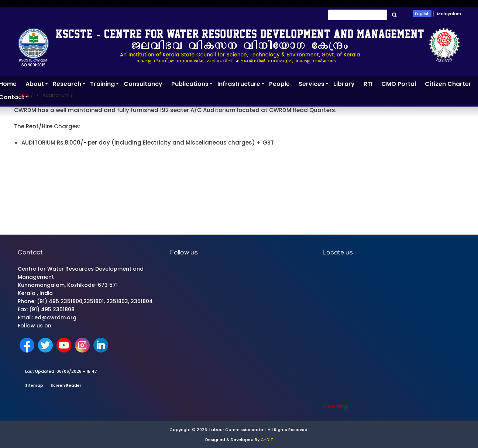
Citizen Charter (448, 84)
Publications (192, 85)
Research (69, 85)
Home (22, 95)
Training (105, 85)
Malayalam (449, 14)
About (37, 85)
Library (344, 84)
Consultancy (143, 84)
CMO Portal (399, 84)
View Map (336, 406)
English (422, 14)
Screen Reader (66, 385)
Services (314, 85)
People (279, 84)
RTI (368, 84)
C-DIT (267, 440)
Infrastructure (241, 85)
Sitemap (34, 385)
